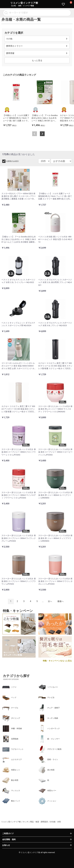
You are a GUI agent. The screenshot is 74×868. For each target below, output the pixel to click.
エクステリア (12, 760)
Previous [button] (35, 134)
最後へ (61, 601)
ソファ (9, 687)
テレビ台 (46, 697)
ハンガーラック (49, 729)
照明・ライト (48, 760)
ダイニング (11, 718)
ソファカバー (48, 687)
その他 (9, 39)
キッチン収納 (48, 718)
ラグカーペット (13, 749)
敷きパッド (11, 801)
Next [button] (42, 134)
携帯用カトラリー (14, 46)
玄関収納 (10, 739)
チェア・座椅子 (49, 708)
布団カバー (47, 791)
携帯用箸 (10, 53)
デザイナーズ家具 (50, 749)
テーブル (10, 708)
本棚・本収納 (12, 729)
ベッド (9, 697)
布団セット (11, 770)
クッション (47, 801)
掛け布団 (46, 770)
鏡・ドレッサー (49, 739)
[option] (16, 103)
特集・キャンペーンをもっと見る (57, 661)
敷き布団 (10, 780)
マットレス (11, 791)
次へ (50, 601)
